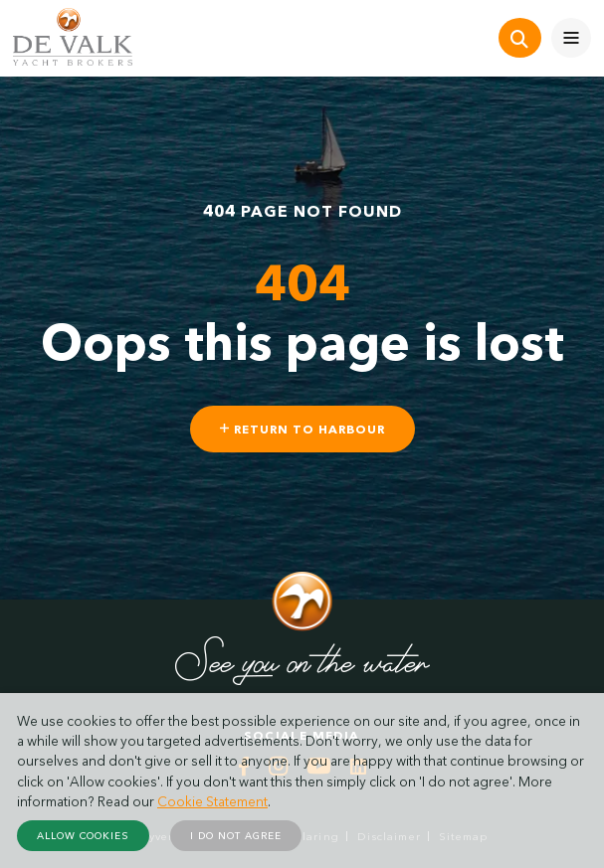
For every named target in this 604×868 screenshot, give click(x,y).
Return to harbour (302, 429)
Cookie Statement (212, 801)
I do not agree (236, 836)
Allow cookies (83, 836)
